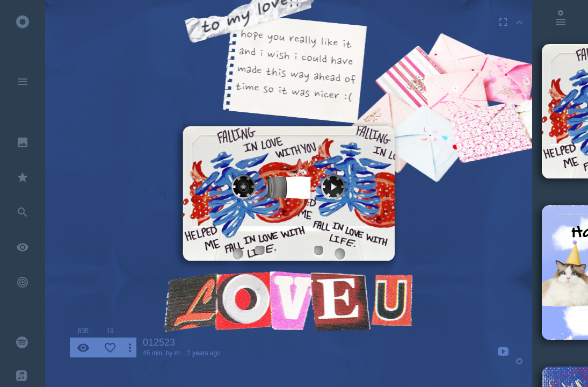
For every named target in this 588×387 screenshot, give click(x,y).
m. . (180, 353)
